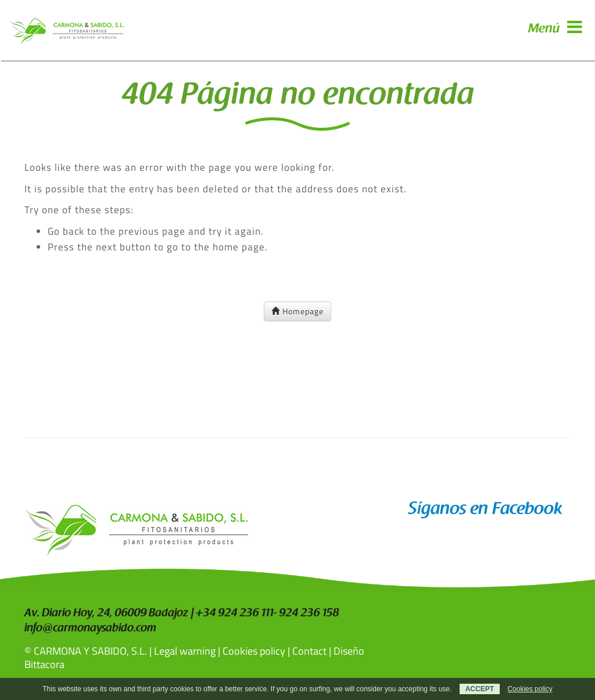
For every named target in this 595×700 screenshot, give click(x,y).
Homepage (297, 311)
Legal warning (185, 651)
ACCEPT (480, 689)
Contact (309, 651)
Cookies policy (254, 651)
